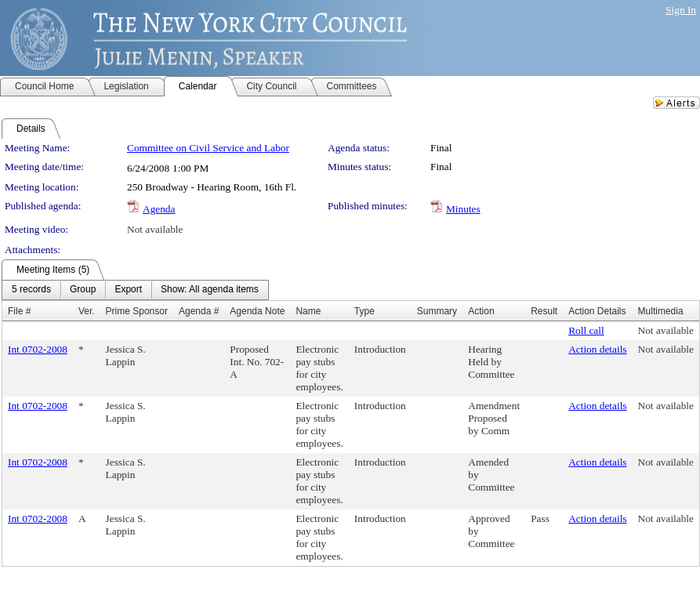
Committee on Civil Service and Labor (208, 148)
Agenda (159, 209)
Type (365, 311)
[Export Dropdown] (128, 290)
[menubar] (135, 290)
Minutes (463, 209)
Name (308, 311)
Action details (597, 349)
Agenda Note (257, 311)
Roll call (586, 330)
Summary (437, 311)
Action (481, 311)
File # (19, 311)
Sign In (681, 10)
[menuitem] (31, 290)
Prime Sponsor (137, 311)
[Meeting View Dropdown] (210, 290)
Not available (155, 229)
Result (544, 311)
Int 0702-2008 (38, 349)
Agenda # (199, 311)
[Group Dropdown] (83, 290)
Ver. (87, 311)
